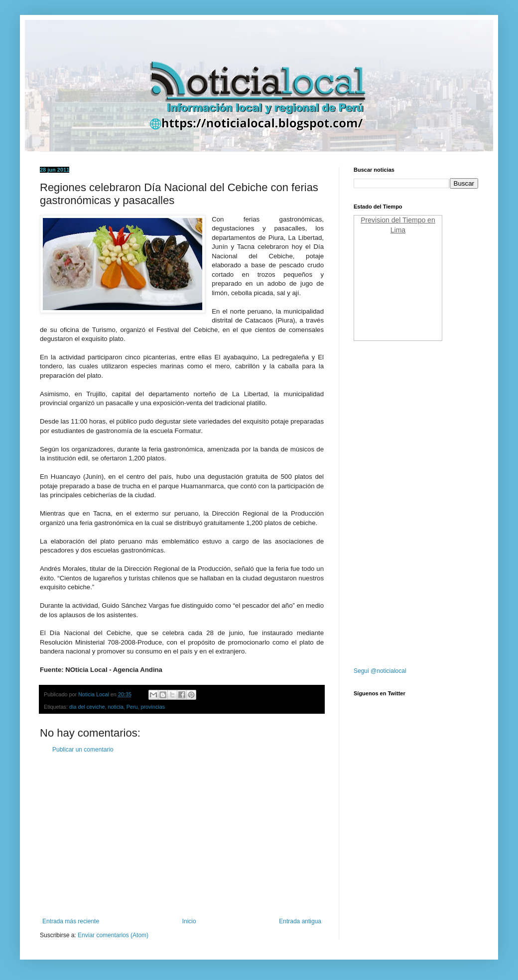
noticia (115, 707)
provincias (153, 707)
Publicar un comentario (83, 750)
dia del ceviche (87, 707)
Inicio (189, 921)
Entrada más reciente (71, 921)
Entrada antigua (300, 921)
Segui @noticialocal (380, 671)
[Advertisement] (182, 836)
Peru (132, 707)
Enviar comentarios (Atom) (113, 935)
